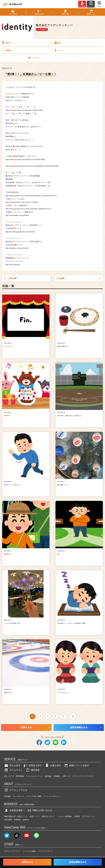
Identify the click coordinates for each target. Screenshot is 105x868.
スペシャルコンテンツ (35, 776)
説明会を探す (33, 765)
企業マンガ (66, 776)
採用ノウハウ (35, 816)
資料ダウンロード (48, 816)
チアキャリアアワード (12, 851)
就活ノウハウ (9, 776)
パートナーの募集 (29, 851)
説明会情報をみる (79, 727)
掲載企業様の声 (10, 816)
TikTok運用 (8, 820)
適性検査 (33, 770)
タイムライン (13, 770)
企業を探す (53, 765)
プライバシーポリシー (51, 796)
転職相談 (57, 776)
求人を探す (12, 765)
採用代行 (26, 820)
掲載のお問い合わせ (40, 810)
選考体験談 (20, 776)
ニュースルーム (18, 796)
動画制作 (17, 820)
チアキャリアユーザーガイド (83, 776)
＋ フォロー (42, 29)
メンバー (78, 50)
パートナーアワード (45, 851)
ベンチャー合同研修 (64, 816)
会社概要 (7, 796)
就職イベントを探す (76, 765)
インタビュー (52, 58)
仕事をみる (26, 727)
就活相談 (48, 776)
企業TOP (26, 43)
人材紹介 (77, 816)
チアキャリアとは (16, 790)
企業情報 (26, 50)
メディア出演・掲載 (34, 796)
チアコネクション (89, 816)
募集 (78, 43)
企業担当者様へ (14, 810)
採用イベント (23, 816)
